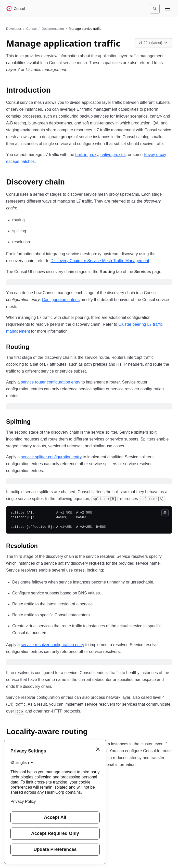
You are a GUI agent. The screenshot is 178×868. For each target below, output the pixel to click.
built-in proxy (87, 155)
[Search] (155, 9)
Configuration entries (61, 300)
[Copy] (165, 513)
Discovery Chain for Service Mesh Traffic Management (100, 261)
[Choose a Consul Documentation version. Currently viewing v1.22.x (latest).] (153, 43)
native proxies (113, 155)
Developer (14, 29)
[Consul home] (16, 9)
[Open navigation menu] (167, 9)
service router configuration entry (51, 382)
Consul (31, 29)
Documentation (53, 29)
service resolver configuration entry (53, 645)
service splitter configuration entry (51, 457)
